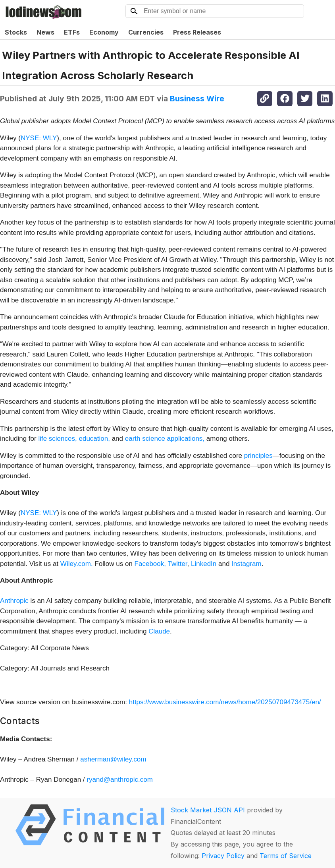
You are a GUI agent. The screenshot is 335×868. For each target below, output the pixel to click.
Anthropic (14, 601)
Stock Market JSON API (208, 810)
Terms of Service (286, 856)
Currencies (146, 32)
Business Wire (197, 99)
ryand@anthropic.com (120, 780)
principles (258, 456)
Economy (104, 32)
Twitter (177, 564)
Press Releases (197, 32)
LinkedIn (204, 564)
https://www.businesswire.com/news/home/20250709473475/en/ (225, 702)
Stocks (16, 32)
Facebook (149, 564)
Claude (159, 631)
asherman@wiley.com (113, 759)
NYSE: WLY (39, 138)
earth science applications (164, 439)
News (45, 32)
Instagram (246, 564)
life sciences (57, 439)
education (93, 439)
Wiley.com (76, 564)
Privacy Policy (223, 856)
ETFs (72, 32)
